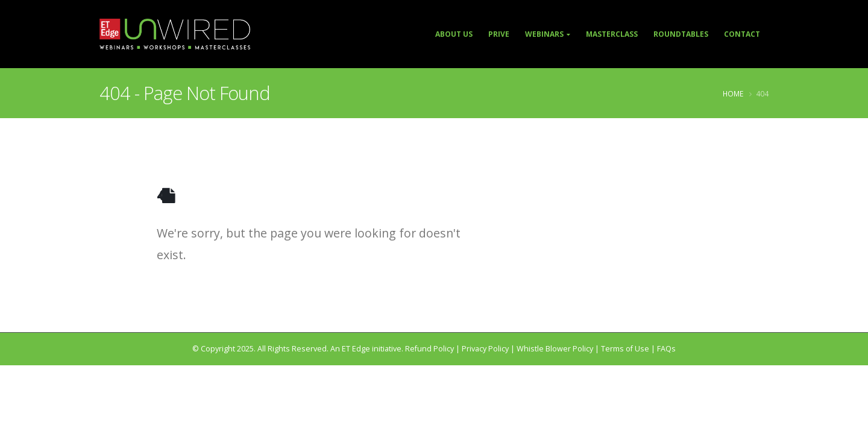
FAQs (666, 349)
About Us (454, 34)
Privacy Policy (485, 349)
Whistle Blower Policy (555, 349)
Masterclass (612, 34)
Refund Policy (429, 349)
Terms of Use (625, 349)
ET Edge (356, 349)
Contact (742, 34)
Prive (499, 34)
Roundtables (681, 34)
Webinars (544, 34)
